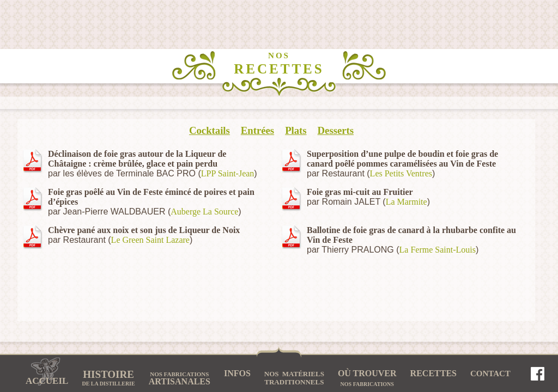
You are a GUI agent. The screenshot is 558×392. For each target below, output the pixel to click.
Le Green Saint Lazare (150, 240)
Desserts (336, 130)
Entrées (257, 130)
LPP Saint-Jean (228, 173)
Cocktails (210, 130)
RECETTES (279, 64)
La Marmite (407, 202)
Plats (296, 130)
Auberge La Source (204, 212)
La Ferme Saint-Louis (438, 250)
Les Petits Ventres (401, 173)
